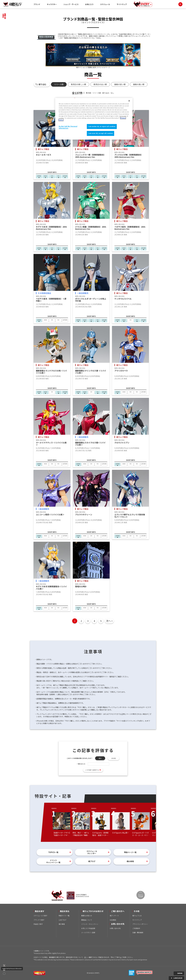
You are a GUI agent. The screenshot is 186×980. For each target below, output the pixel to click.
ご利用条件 (136, 928)
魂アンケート (114, 916)
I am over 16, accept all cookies (100, 133)
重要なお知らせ (87, 916)
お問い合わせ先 (115, 928)
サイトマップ (122, 4)
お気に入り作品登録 (88, 928)
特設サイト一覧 (64, 916)
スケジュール (105, 4)
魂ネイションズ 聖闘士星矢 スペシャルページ (93, 67)
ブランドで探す (39, 920)
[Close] (129, 101)
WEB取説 (113, 920)
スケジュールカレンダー (92, 852)
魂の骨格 (130, 861)
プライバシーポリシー (140, 924)
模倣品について (87, 920)
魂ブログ (92, 861)
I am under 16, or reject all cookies (102, 126)
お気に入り (89, 4)
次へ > (109, 621)
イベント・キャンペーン (90, 924)
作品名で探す (38, 924)
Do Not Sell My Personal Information (12, 969)
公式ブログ (62, 920)
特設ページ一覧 (130, 852)
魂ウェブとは (137, 916)
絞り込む (42, 84)
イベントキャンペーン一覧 (53, 861)
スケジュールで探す (40, 916)
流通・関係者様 (138, 932)
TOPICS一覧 (53, 852)
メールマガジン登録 (88, 932)
